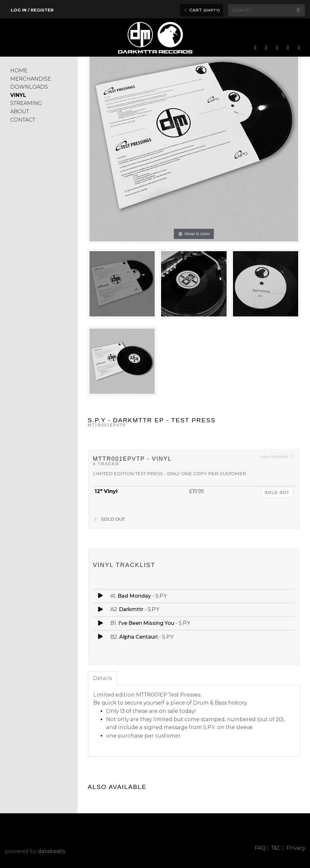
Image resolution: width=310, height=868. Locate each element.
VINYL (18, 95)
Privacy (296, 848)
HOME (19, 71)
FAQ (260, 848)
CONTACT (23, 120)
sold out (277, 493)
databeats (51, 851)
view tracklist (278, 457)
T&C (276, 848)
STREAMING (26, 103)
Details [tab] (102, 678)
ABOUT (20, 111)
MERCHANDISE (31, 79)
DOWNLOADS (29, 87)
